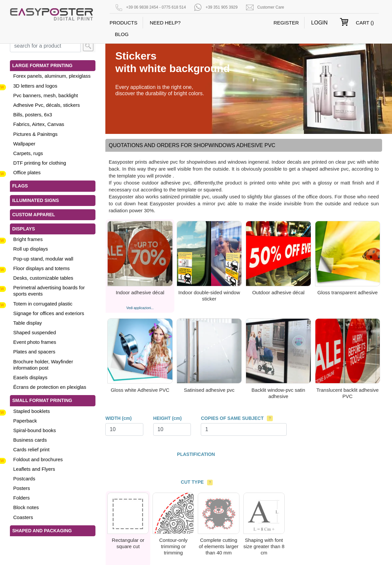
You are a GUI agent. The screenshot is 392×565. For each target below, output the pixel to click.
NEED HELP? (165, 23)
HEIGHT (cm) (167, 418)
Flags (20, 186)
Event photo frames (35, 342)
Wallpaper (24, 144)
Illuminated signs (36, 200)
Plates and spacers (34, 352)
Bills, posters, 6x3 (33, 115)
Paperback (25, 421)
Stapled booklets (32, 411)
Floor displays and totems (41, 268)
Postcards (24, 479)
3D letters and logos (35, 86)
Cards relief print (31, 449)
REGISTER (286, 23)
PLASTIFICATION (196, 454)
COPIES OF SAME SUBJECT (232, 418)
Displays (24, 229)
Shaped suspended (35, 332)
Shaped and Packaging (42, 531)
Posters (22, 488)
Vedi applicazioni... (140, 308)
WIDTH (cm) (118, 418)
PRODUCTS (124, 23)
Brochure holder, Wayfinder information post (43, 365)
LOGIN (319, 23)
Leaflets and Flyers (34, 469)
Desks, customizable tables (43, 278)
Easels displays (30, 377)
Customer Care (271, 7)
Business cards (30, 440)
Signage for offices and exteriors (49, 313)
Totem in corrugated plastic (43, 304)
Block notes (26, 507)
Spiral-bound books (35, 430)
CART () (365, 23)
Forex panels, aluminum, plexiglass (52, 76)
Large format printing (42, 65)
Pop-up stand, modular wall (43, 259)
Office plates (27, 172)
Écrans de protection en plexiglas (50, 387)
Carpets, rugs (28, 153)
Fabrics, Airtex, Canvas (39, 124)
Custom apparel (34, 215)
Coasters (23, 517)
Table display (28, 323)
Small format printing (42, 400)
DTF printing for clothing (40, 163)
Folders (21, 498)
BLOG (122, 34)
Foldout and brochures (38, 459)
